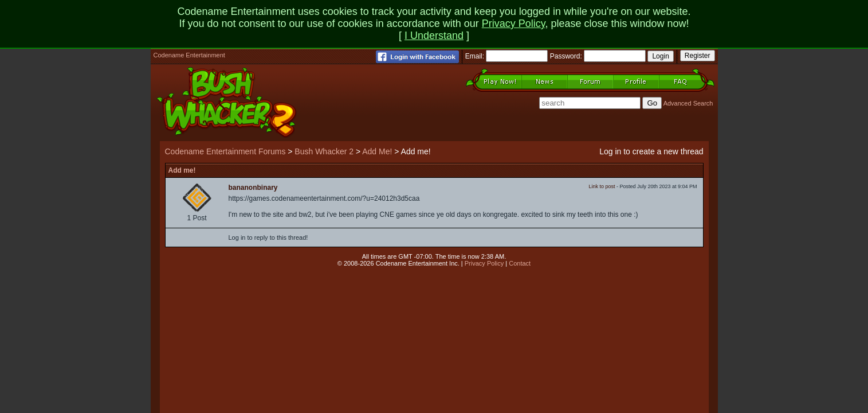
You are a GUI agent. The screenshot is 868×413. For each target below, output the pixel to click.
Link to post (602, 186)
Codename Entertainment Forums (225, 151)
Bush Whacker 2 (324, 151)
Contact (520, 263)
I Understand (434, 36)
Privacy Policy (514, 24)
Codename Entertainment (189, 55)
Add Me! (377, 151)
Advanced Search (688, 103)
